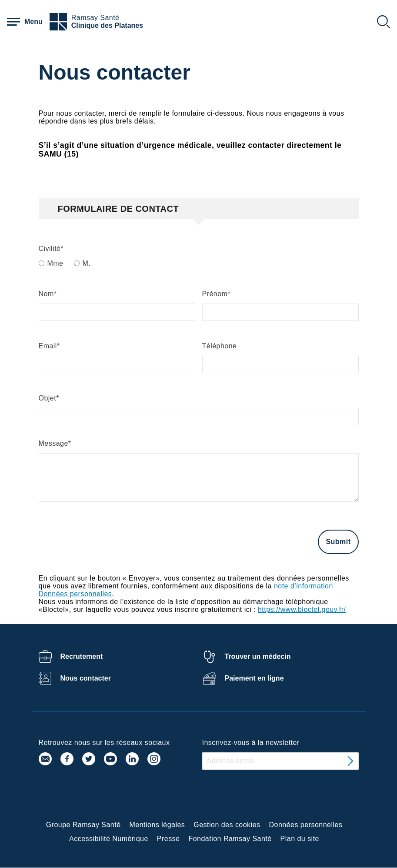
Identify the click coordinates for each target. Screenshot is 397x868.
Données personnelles (306, 825)
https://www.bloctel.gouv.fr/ (302, 609)
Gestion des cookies (227, 825)
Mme (55, 263)
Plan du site (300, 839)
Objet (48, 398)
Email (48, 346)
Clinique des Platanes (107, 25)
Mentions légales (157, 825)
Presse (168, 839)
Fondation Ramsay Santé (230, 839)
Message (53, 443)
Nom (46, 294)
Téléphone (220, 346)
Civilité (50, 249)
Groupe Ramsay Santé (83, 825)
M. (87, 263)
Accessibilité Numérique (109, 839)
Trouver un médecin (258, 656)
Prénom (215, 294)
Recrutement (82, 656)
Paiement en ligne (254, 678)
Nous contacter (86, 678)
